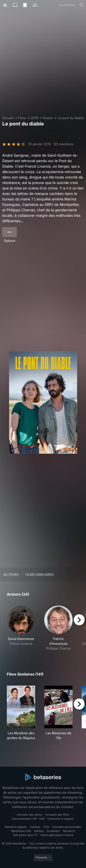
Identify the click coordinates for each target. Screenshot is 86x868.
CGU (46, 827)
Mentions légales (16, 827)
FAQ (42, 819)
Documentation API (24, 819)
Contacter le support (61, 819)
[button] (21, 628)
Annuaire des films (57, 815)
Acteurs (11, 575)
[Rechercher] (82, 5)
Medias (39, 831)
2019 (34, 118)
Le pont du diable (71, 118)
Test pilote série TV (25, 835)
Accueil (8, 118)
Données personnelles (67, 827)
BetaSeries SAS (21, 831)
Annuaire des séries (29, 815)
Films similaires (40, 575)
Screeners (53, 831)
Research (69, 831)
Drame (48, 118)
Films (22, 118)
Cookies (35, 827)
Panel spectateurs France (57, 835)
